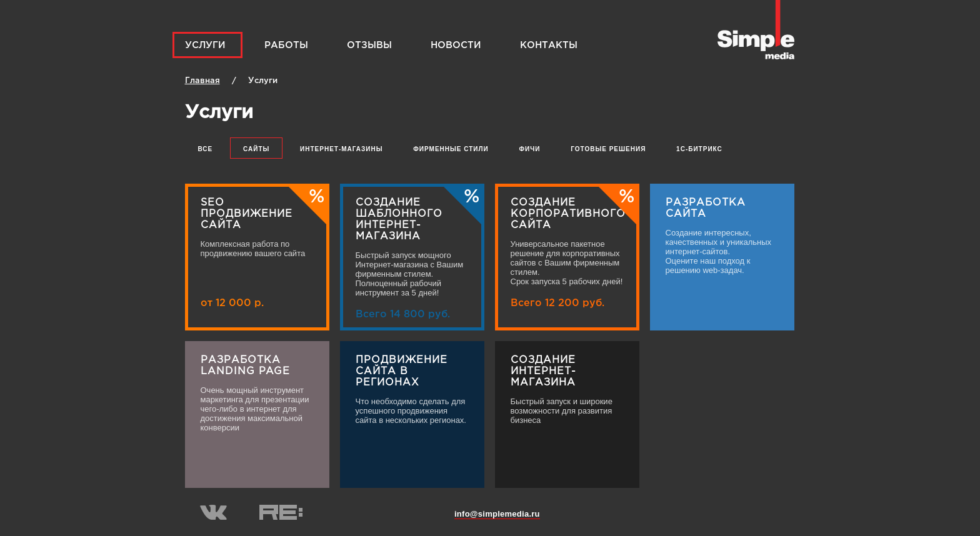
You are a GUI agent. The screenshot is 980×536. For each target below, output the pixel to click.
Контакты (549, 45)
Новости (456, 45)
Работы (286, 45)
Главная (202, 81)
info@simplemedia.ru (497, 514)
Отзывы (369, 45)
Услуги (205, 45)
